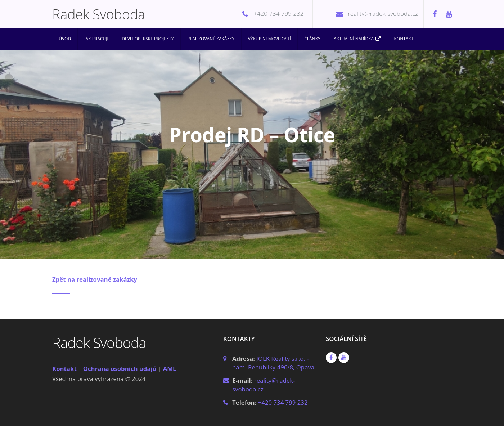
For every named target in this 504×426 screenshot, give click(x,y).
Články (312, 39)
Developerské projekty (148, 39)
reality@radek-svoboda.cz (383, 14)
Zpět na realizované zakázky (95, 279)
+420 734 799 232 (278, 14)
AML (170, 369)
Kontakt (404, 39)
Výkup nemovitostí (269, 39)
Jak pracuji (96, 39)
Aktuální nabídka (357, 39)
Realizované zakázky (211, 39)
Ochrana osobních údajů (120, 369)
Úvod (65, 39)
